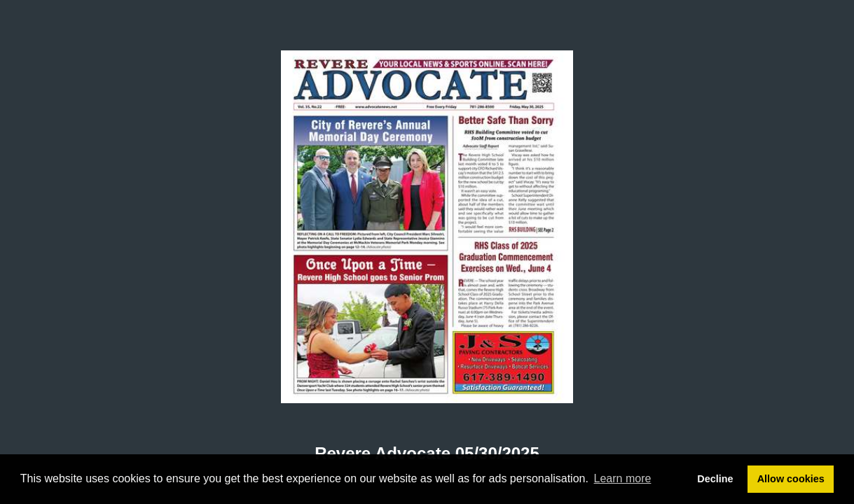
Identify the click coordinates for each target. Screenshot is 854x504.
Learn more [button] (623, 478)
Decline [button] (715, 479)
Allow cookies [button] (791, 479)
